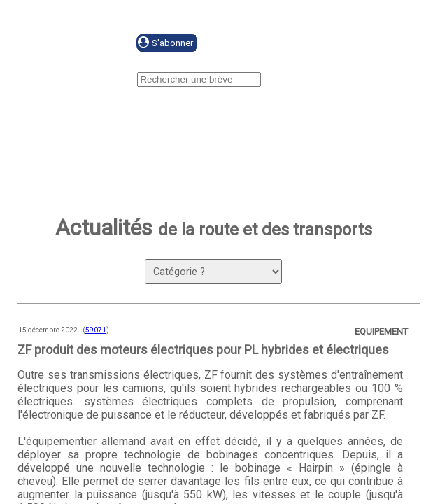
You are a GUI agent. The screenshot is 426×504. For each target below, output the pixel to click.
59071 (96, 330)
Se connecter (263, 44)
